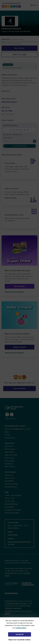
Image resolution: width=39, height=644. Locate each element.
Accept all (20, 634)
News (7, 432)
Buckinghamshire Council (16, 603)
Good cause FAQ (11, 484)
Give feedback (19, 388)
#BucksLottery (10, 419)
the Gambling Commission (18, 607)
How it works (10, 458)
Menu (34, 5)
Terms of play (10, 501)
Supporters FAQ (11, 455)
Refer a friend (19, 347)
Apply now (9, 475)
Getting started (11, 487)
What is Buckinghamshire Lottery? (18, 429)
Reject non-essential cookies (19, 640)
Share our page (20, 54)
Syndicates (9, 464)
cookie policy (21, 628)
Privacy (8, 435)
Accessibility (10, 507)
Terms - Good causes (13, 495)
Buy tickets (19, 48)
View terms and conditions (14, 292)
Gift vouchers (10, 449)
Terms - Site (9, 498)
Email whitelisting (11, 504)
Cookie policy (10, 438)
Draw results (10, 461)
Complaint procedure (13, 510)
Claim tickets (10, 452)
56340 (7, 614)
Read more (6, 91)
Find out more (11, 198)
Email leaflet (9, 481)
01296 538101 (13, 535)
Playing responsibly (12, 513)
